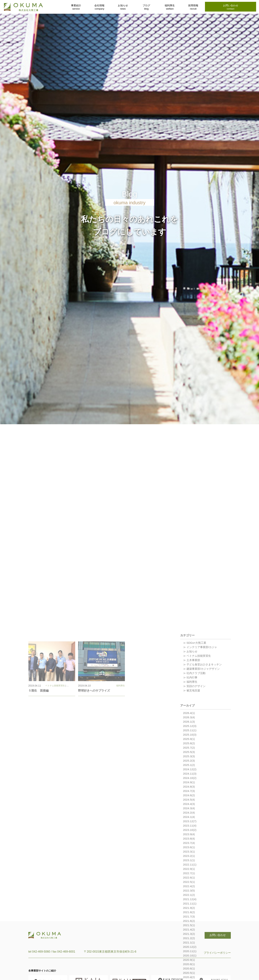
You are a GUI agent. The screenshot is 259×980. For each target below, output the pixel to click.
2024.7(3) (189, 882)
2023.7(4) (189, 934)
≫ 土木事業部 (192, 751)
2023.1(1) (189, 952)
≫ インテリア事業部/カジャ (201, 738)
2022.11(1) (190, 956)
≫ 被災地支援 (192, 782)
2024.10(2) (190, 869)
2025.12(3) (190, 817)
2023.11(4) (190, 917)
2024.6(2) (189, 887)
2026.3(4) (189, 809)
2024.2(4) (189, 904)
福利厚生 (170, 7)
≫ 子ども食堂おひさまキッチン (204, 756)
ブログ (146, 7)
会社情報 (99, 7)
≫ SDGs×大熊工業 (195, 734)
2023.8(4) (189, 930)
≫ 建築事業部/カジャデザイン (203, 760)
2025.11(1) (190, 822)
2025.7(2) (189, 839)
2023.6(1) (189, 939)
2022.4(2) (189, 978)
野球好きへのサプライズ (94, 782)
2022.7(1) (189, 965)
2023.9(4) (189, 926)
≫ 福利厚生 (191, 773)
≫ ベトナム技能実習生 (198, 747)
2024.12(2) (190, 861)
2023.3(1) (189, 943)
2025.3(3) (189, 848)
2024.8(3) (189, 878)
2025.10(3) (190, 826)
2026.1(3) (189, 813)
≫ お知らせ (191, 743)
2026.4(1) (189, 804)
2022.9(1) (189, 960)
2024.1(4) (189, 908)
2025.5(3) (189, 843)
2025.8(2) (189, 835)
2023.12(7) (190, 913)
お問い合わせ (231, 7)
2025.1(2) (189, 856)
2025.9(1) (189, 830)
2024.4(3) (189, 895)
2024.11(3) (190, 865)
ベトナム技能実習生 (55, 777)
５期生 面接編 (38, 782)
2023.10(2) (190, 921)
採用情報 (193, 7)
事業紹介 (76, 7)
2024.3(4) (189, 900)
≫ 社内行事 (191, 769)
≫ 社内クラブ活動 (195, 764)
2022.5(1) (189, 973)
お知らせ (123, 7)
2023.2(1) (189, 947)
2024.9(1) (189, 874)
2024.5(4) (189, 891)
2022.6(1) (189, 969)
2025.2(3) (189, 852)
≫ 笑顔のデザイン (195, 777)
